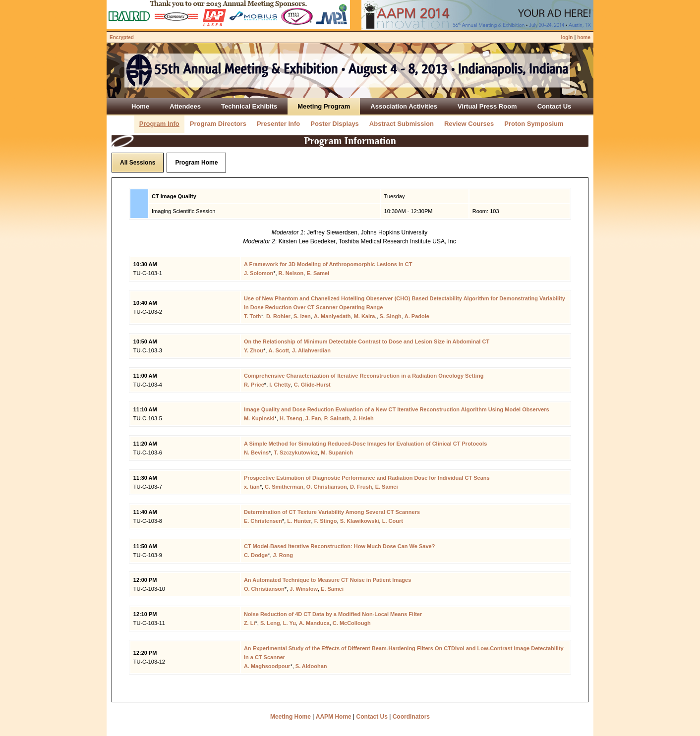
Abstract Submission (402, 124)
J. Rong (283, 555)
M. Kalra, (365, 316)
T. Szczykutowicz (296, 453)
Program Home (196, 163)
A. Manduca (314, 623)
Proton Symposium (534, 124)
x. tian (252, 487)
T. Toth (253, 316)
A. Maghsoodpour (267, 666)
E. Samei (318, 273)
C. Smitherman (284, 487)
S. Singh (391, 316)
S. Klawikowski (360, 521)
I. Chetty (280, 385)
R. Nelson (291, 273)
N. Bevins (256, 453)
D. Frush (361, 487)
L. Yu (290, 623)
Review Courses (469, 124)
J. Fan (313, 418)
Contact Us (372, 717)
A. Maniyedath (332, 316)
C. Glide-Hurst (312, 385)
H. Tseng (291, 418)
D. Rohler (278, 316)
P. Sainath (337, 418)
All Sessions (138, 163)
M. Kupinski (259, 418)
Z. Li (250, 623)
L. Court (393, 521)
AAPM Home (334, 717)
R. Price (254, 385)
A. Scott (279, 350)
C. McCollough (352, 623)
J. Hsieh (363, 418)
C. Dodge (256, 555)
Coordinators (411, 717)
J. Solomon (259, 273)
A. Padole (417, 316)
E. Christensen (263, 521)
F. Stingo (326, 521)
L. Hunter (299, 521)
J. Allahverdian (311, 350)
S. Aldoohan (311, 666)
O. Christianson (327, 487)
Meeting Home (291, 717)
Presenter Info (278, 124)
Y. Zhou (254, 350)
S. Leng (270, 623)
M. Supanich (337, 453)
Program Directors (218, 124)
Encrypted (122, 37)
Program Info (159, 124)
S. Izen (302, 316)
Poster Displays (335, 124)
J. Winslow (304, 589)
